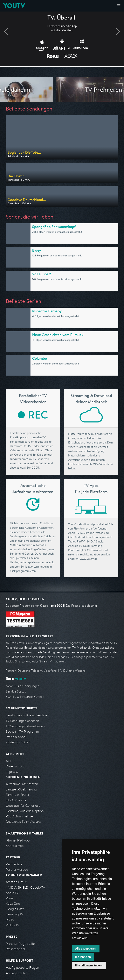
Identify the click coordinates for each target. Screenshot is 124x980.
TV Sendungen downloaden (25, 726)
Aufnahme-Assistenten (22, 784)
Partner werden (17, 870)
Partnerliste (14, 864)
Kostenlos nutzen (18, 742)
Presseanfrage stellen (21, 944)
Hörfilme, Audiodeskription (25, 811)
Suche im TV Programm (22, 732)
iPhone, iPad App (18, 840)
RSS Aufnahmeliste (19, 816)
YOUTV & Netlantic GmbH (25, 697)
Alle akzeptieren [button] (86, 949)
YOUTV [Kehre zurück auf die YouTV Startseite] (14, 6)
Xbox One (13, 904)
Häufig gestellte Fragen (22, 968)
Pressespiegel (15, 949)
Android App (15, 846)
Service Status (16, 691)
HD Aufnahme (16, 800)
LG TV (10, 920)
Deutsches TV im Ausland (24, 822)
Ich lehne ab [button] (83, 957)
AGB (9, 761)
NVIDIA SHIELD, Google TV (25, 887)
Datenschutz (15, 766)
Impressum (13, 772)
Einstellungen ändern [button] (89, 965)
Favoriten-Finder (18, 795)
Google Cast (15, 909)
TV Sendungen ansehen (22, 721)
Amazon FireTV (16, 882)
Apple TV (12, 893)
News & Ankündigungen (23, 686)
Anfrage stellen (17, 973)
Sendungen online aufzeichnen (27, 715)
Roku (9, 898)
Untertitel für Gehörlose (23, 806)
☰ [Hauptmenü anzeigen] (119, 6)
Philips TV (13, 925)
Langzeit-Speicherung (21, 789)
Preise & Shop (16, 737)
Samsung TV (15, 914)
